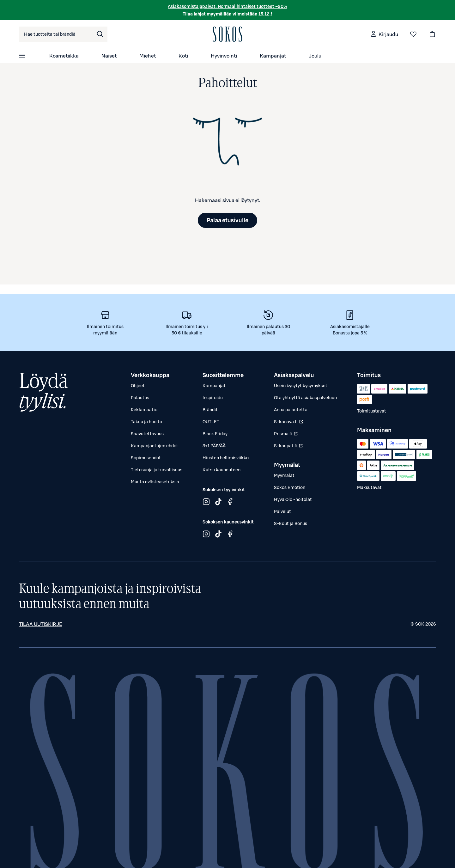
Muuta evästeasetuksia (155, 482)
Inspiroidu (213, 398)
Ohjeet (138, 386)
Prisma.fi (289, 435)
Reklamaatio (144, 410)
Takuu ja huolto (146, 422)
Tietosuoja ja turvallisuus (157, 470)
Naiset (109, 56)
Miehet (148, 56)
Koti (183, 56)
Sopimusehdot (146, 458)
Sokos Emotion (290, 487)
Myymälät (284, 475)
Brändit (210, 410)
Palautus (140, 398)
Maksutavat (369, 487)
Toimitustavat (372, 411)
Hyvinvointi (224, 56)
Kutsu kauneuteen (221, 470)
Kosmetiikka (64, 56)
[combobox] (63, 34)
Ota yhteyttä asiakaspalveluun (305, 398)
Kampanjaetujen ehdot (155, 446)
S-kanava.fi (289, 423)
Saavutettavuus (147, 434)
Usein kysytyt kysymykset (301, 386)
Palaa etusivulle (227, 220)
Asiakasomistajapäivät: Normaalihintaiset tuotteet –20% (227, 6)
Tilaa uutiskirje (41, 624)
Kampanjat (273, 56)
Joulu (315, 56)
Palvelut (282, 511)
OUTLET (211, 422)
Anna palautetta (291, 410)
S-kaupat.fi (289, 447)
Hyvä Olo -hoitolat (293, 499)
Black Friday (215, 434)
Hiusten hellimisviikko (226, 458)
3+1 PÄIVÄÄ (214, 446)
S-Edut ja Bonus (291, 523)
